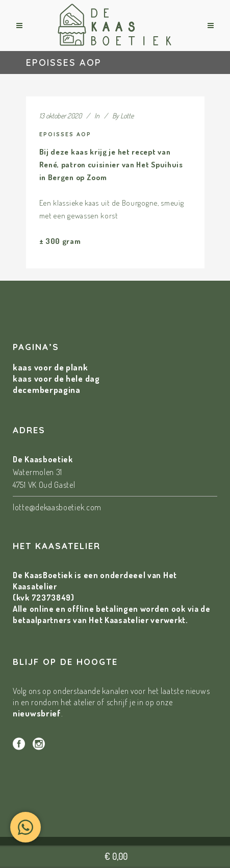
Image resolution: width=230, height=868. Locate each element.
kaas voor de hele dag (56, 378)
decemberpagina (47, 390)
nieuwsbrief (37, 713)
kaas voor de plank (50, 367)
